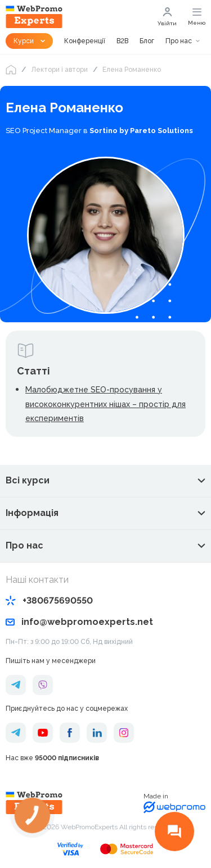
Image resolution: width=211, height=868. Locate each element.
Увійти (167, 17)
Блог (147, 41)
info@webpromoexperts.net (79, 622)
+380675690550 (49, 600)
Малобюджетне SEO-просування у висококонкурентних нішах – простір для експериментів (105, 404)
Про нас (179, 41)
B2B (122, 41)
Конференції (85, 41)
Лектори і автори (59, 70)
